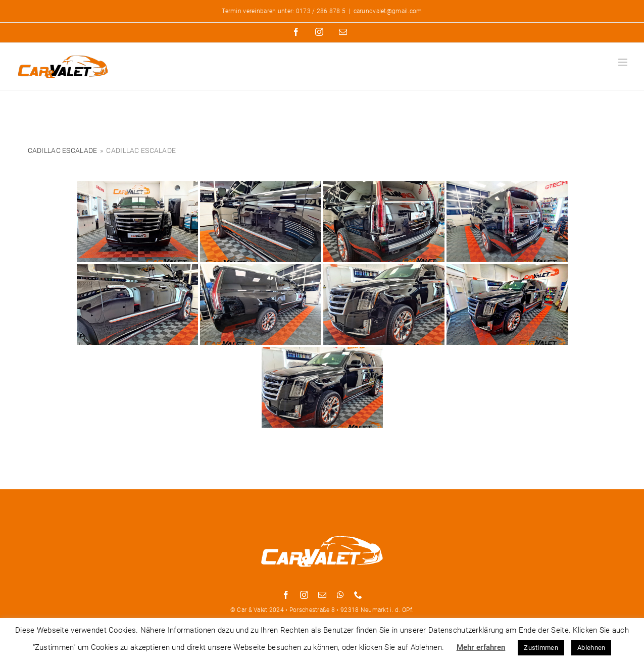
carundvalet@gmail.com (388, 11)
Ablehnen (591, 648)
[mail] (322, 595)
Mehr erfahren (481, 647)
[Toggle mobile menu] (624, 62)
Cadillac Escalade (63, 150)
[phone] (358, 595)
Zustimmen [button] (541, 648)
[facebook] (286, 595)
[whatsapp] (340, 595)
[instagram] (304, 595)
